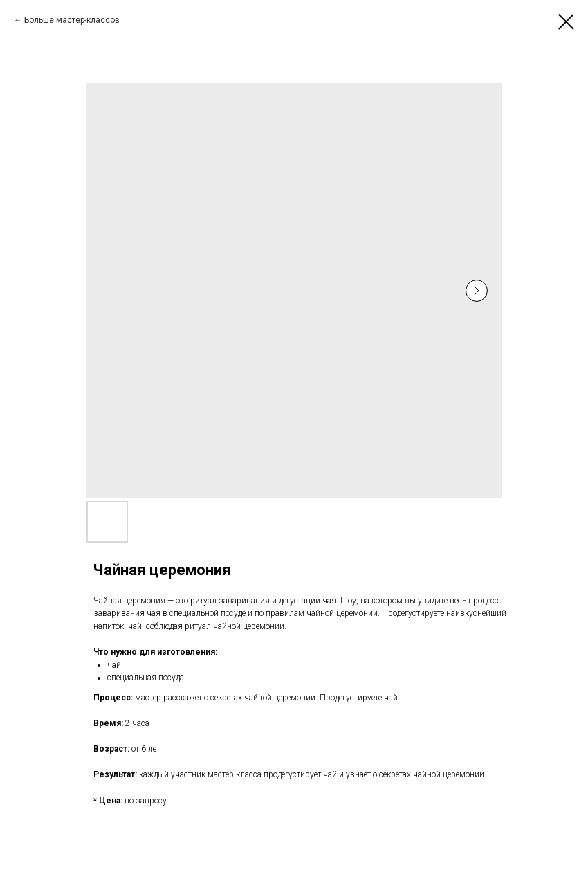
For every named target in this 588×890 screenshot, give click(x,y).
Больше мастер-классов (72, 20)
